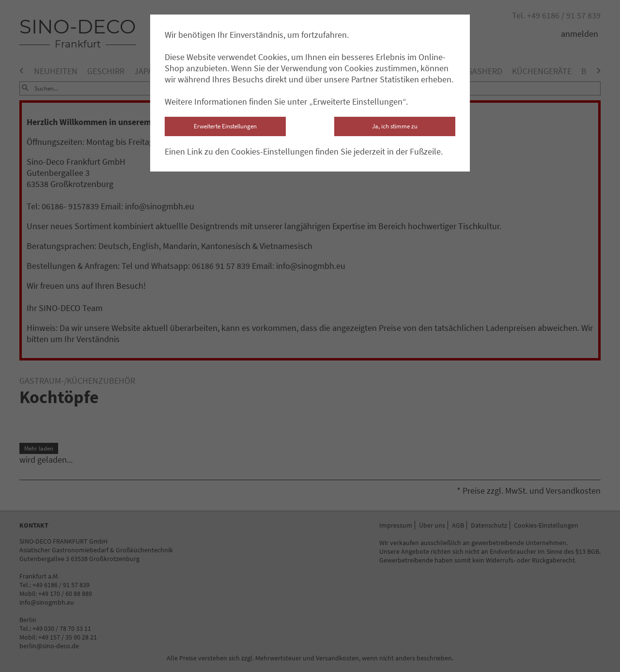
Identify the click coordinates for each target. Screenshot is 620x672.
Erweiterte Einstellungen (225, 126)
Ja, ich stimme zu (395, 126)
